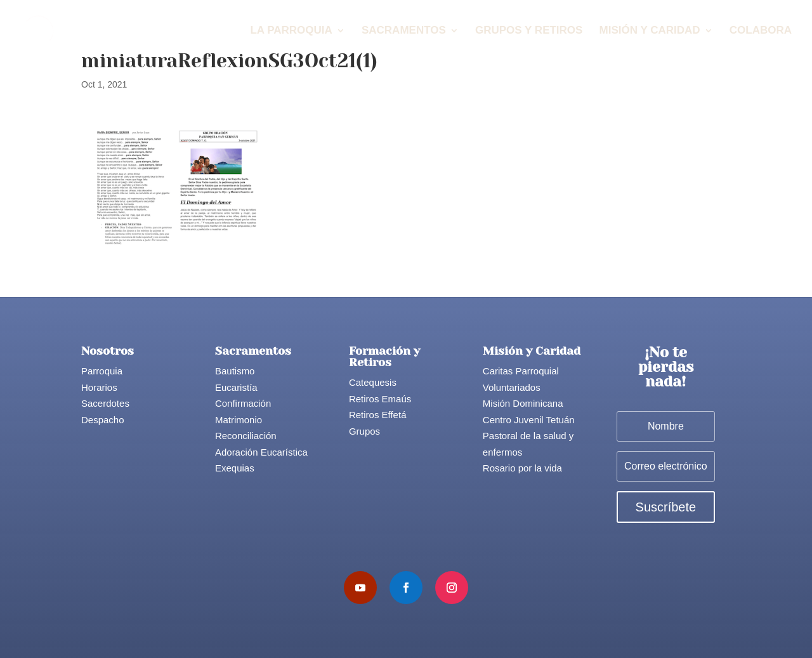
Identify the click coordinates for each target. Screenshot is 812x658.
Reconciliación (246, 436)
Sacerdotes (105, 403)
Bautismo (235, 371)
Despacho (103, 420)
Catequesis (373, 382)
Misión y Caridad (650, 31)
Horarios (99, 387)
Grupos (364, 431)
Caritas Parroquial (521, 371)
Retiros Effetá (378, 415)
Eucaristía (236, 387)
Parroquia (102, 371)
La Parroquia (291, 31)
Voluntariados (512, 387)
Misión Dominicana (523, 403)
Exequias (235, 468)
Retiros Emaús (380, 399)
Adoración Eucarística (261, 452)
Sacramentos (404, 31)
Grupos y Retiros (529, 31)
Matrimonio (239, 420)
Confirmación (243, 403)
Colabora (761, 31)
